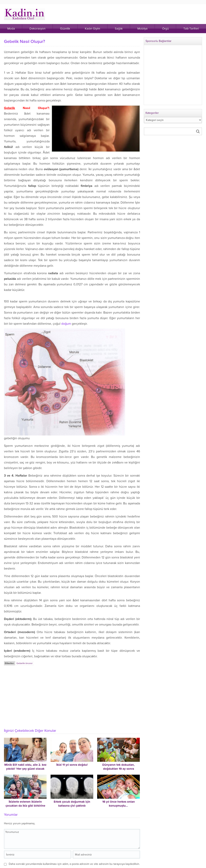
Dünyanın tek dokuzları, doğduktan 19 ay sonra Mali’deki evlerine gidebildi (119, 769)
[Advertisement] (72, 696)
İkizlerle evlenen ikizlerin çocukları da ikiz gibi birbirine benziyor (25, 806)
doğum (66, 324)
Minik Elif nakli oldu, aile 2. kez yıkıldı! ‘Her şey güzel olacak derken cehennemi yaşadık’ (25, 769)
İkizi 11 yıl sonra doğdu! (72, 765)
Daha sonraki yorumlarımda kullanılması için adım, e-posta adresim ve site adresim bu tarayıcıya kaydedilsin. (74, 864)
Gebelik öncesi (24, 663)
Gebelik (10, 108)
